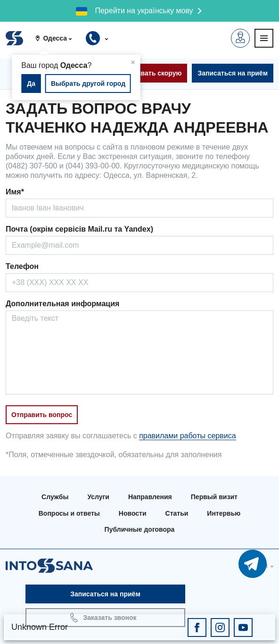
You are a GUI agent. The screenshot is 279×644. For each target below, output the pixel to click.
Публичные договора (140, 529)
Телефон (22, 266)
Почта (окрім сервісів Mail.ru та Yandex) (79, 229)
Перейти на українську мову (144, 11)
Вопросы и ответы (69, 513)
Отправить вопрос (42, 415)
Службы (55, 497)
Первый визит (214, 497)
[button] (57, 38)
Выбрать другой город (88, 84)
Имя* (15, 192)
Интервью (224, 513)
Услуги (98, 497)
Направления (150, 497)
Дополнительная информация (62, 304)
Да (31, 84)
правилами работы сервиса (187, 436)
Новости (133, 513)
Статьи (177, 513)
